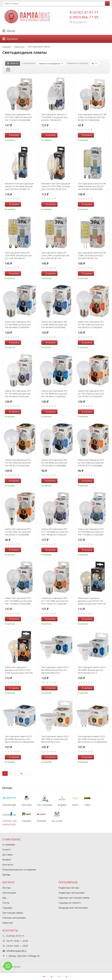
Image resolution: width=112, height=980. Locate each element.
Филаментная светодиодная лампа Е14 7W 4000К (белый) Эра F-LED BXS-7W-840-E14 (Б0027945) (19, 186)
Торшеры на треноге (70, 903)
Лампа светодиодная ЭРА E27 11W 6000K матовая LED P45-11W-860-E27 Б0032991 (55, 532)
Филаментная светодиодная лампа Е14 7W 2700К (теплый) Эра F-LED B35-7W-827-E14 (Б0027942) (56, 186)
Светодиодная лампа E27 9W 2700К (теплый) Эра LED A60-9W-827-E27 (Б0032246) (92, 117)
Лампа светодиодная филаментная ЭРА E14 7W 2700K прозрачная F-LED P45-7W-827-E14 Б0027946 (19, 670)
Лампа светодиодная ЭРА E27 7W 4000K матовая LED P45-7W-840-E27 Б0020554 (54, 394)
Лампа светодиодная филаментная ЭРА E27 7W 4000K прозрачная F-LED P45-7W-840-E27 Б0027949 (92, 601)
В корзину (12, 135)
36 (21, 773)
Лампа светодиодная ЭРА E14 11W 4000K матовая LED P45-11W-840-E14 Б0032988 (18, 601)
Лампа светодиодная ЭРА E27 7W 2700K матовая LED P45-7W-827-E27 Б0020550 (91, 394)
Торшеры (7, 908)
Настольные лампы (13, 913)
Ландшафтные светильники (73, 908)
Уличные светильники (14, 918)
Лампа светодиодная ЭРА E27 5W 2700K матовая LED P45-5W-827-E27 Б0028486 (91, 463)
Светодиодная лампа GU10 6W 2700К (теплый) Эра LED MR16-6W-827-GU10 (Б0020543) (92, 739)
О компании (9, 845)
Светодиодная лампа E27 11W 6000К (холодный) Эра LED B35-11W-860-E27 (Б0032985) (54, 117)
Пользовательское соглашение (19, 870)
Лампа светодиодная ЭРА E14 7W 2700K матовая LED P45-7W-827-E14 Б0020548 (18, 463)
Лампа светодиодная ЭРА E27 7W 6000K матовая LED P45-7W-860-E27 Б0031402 (18, 394)
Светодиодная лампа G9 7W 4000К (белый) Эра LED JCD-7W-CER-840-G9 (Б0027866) (92, 186)
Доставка (7, 855)
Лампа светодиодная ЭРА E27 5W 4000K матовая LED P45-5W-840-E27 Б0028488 (54, 463)
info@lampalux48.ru (16, 951)
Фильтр (13, 63)
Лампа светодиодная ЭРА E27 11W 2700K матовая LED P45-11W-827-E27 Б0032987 (55, 601)
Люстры (7, 888)
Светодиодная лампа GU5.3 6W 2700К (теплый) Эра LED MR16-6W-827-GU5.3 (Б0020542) (55, 739)
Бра (4, 898)
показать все (9, 824)
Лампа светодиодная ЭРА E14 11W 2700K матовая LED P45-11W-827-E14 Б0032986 (18, 117)
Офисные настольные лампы (74, 898)
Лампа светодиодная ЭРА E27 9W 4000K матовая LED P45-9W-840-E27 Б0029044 (18, 325)
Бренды (6, 875)
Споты (6, 903)
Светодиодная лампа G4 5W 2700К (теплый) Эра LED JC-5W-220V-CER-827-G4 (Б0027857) (92, 255)
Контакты (8, 865)
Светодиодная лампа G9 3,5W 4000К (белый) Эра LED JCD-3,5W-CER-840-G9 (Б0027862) (18, 255)
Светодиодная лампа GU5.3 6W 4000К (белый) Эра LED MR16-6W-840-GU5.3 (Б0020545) (92, 670)
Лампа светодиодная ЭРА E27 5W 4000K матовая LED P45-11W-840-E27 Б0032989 (91, 532)
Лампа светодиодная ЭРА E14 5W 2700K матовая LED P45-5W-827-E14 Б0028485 (18, 532)
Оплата (6, 850)
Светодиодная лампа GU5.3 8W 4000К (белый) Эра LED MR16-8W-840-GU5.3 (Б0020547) (55, 670)
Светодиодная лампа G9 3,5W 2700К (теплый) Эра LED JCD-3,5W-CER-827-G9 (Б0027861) (55, 255)
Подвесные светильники (71, 893)
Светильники (9, 893)
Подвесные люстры (69, 888)
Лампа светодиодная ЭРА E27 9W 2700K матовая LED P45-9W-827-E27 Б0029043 (91, 325)
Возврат (7, 860)
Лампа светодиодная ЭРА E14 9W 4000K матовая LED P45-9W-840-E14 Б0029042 (54, 325)
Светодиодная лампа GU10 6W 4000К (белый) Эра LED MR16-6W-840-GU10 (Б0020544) (19, 739)
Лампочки (8, 923)
